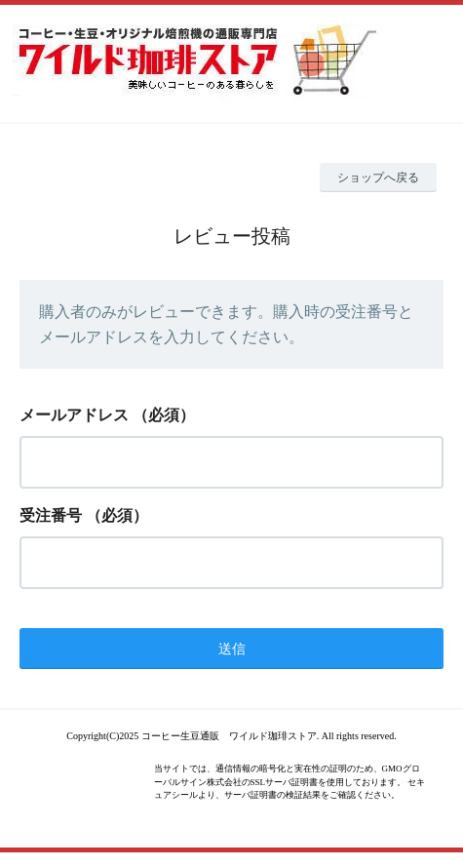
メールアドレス (74, 415)
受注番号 (51, 515)
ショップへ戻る (378, 178)
